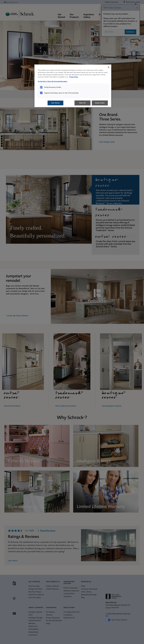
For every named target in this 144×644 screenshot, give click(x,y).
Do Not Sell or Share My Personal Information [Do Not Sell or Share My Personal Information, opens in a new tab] (53, 81)
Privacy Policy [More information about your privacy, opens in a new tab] (74, 77)
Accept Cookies (100, 103)
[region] (73, 86)
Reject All (82, 103)
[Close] (109, 67)
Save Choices (56, 103)
